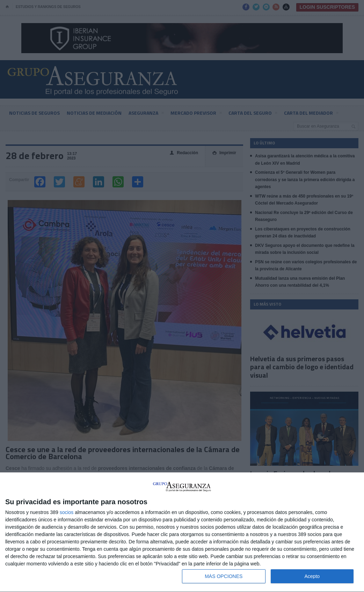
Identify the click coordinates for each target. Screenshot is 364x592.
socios (67, 512)
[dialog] (182, 532)
